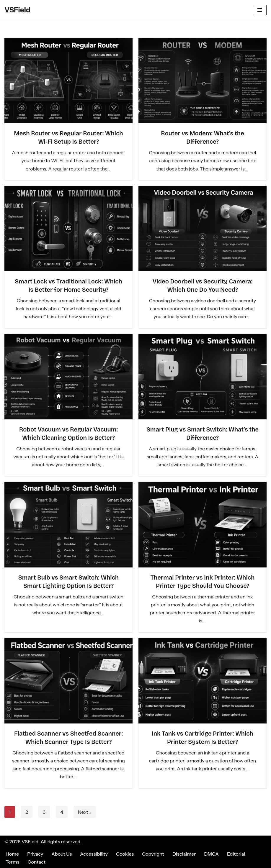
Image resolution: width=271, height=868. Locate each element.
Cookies (125, 854)
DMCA (212, 854)
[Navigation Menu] (260, 10)
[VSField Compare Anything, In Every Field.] (17, 10)
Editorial (236, 854)
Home (12, 854)
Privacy (35, 854)
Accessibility (94, 854)
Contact (37, 862)
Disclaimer (184, 854)
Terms (13, 862)
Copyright (153, 854)
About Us (62, 854)
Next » (85, 812)
